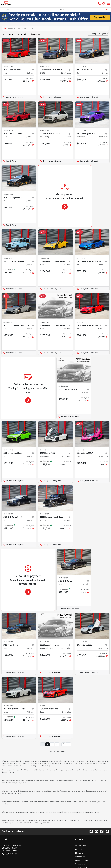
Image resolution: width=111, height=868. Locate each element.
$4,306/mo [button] (29, 208)
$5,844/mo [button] (65, 80)
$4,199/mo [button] (65, 271)
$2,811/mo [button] (29, 719)
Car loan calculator (82, 860)
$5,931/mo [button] (29, 80)
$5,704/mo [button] (29, 144)
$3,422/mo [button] (29, 463)
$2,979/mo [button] (65, 655)
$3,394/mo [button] (65, 463)
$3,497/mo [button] (84, 399)
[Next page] (68, 744)
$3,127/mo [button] (29, 655)
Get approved (80, 857)
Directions (79, 853)
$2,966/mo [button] (102, 655)
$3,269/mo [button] (84, 591)
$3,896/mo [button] (65, 335)
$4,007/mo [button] (102, 271)
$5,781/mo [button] (102, 80)
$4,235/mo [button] (29, 271)
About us (78, 849)
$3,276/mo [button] (102, 463)
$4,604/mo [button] (102, 144)
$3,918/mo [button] (29, 335)
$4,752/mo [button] (65, 144)
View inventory (81, 846)
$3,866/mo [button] (102, 335)
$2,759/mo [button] (65, 719)
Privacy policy (80, 864)
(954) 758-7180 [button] (10, 854)
